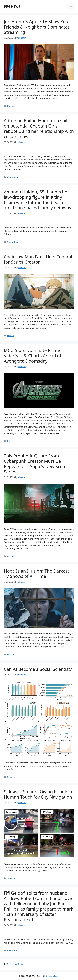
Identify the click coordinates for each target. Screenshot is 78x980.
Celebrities (12, 177)
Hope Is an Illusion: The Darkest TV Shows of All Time (36, 574)
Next (24, 964)
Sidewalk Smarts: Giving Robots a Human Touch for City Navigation (38, 794)
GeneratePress (52, 976)
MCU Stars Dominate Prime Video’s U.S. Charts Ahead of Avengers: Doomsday (33, 356)
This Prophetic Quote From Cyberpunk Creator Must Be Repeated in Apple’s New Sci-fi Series (34, 464)
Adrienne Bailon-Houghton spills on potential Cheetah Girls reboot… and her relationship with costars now (39, 128)
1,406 (16, 964)
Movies (11, 106)
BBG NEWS (12, 6)
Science (11, 777)
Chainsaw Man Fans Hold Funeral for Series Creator (38, 259)
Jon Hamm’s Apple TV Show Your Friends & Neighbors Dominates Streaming (37, 27)
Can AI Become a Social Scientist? (38, 669)
